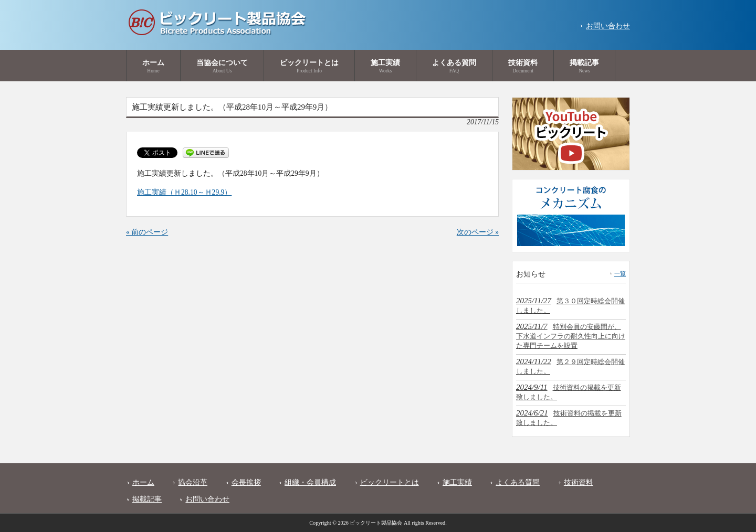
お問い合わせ (608, 26)
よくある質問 (518, 482)
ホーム (143, 482)
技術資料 (579, 482)
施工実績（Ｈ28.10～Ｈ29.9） (184, 192)
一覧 (620, 273)
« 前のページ (147, 232)
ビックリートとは (390, 482)
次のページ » (478, 232)
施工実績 (457, 482)
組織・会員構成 (310, 482)
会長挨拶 (246, 482)
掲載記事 (147, 499)
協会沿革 (193, 482)
